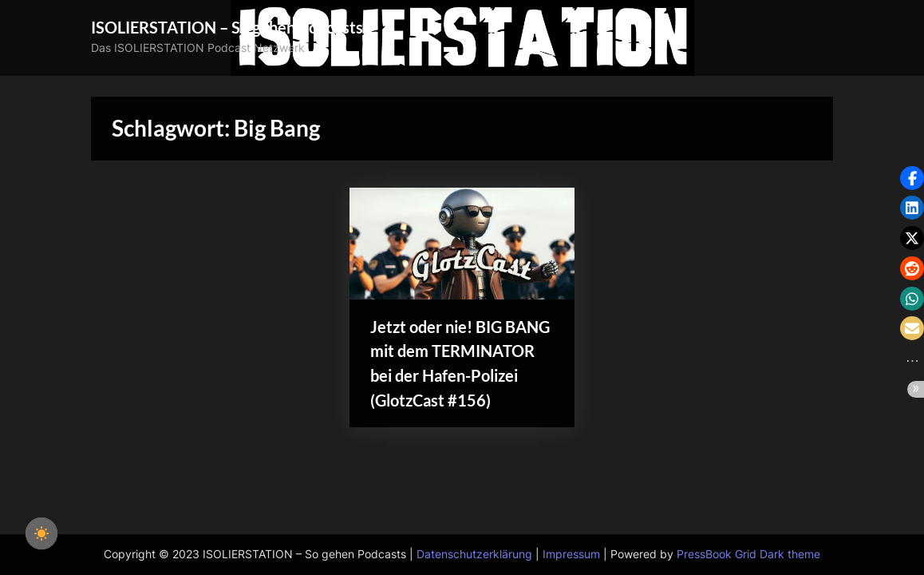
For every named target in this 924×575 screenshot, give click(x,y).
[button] (912, 178)
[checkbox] (41, 533)
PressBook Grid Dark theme (748, 554)
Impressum (571, 554)
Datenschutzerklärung (474, 554)
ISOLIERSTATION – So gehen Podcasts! (230, 27)
